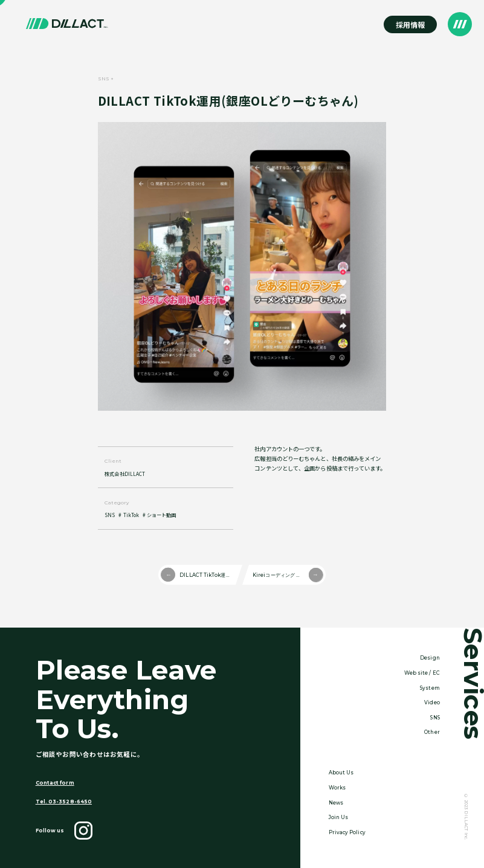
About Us (341, 773)
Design (430, 658)
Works (337, 788)
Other (432, 732)
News (336, 803)
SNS (110, 515)
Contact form (55, 783)
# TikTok (129, 515)
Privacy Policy (347, 832)
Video (432, 702)
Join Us (339, 817)
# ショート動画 (160, 515)
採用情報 (410, 24)
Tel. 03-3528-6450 (64, 802)
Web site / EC (422, 673)
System (430, 688)
